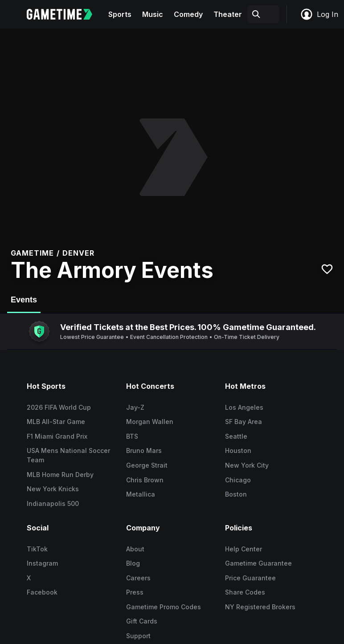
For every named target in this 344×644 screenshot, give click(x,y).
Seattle (236, 436)
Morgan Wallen (150, 422)
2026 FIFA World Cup (59, 407)
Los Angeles (244, 407)
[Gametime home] (65, 14)
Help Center (244, 549)
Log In (319, 14)
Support (138, 636)
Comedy (188, 14)
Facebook (42, 592)
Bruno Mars (144, 450)
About (135, 549)
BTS (132, 436)
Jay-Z (135, 407)
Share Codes (245, 592)
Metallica (141, 494)
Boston (236, 494)
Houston (238, 450)
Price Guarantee (250, 578)
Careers (138, 578)
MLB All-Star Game (56, 422)
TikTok (37, 549)
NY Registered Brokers (260, 607)
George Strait (147, 465)
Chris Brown (145, 480)
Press (135, 592)
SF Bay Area (244, 422)
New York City (247, 465)
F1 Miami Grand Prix (57, 436)
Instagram (42, 563)
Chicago (238, 480)
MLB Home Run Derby (60, 475)
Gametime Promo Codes (164, 607)
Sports (120, 14)
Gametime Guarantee (258, 563)
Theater (228, 14)
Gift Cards (142, 621)
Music (153, 14)
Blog (133, 563)
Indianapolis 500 (53, 503)
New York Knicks (53, 489)
